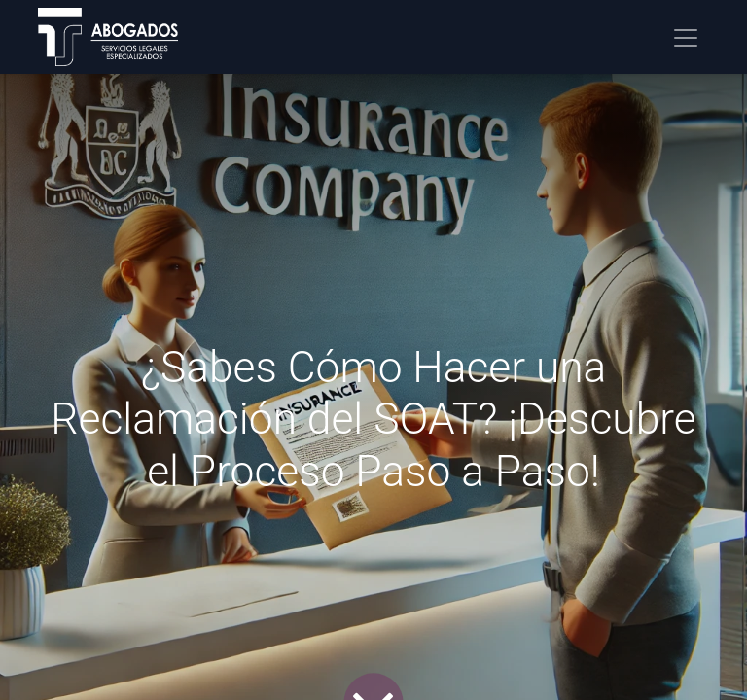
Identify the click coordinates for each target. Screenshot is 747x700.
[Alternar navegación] (686, 37)
